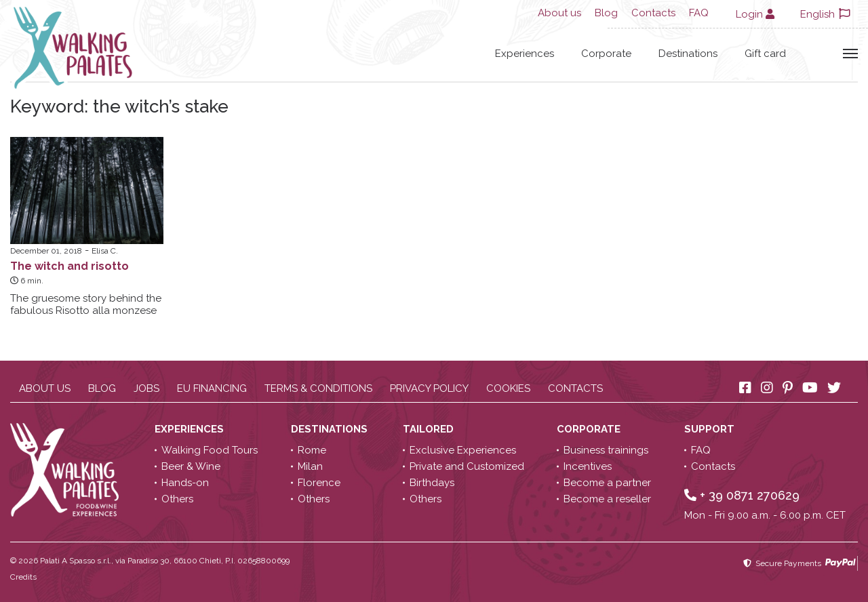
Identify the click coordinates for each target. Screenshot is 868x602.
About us (559, 13)
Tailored (430, 429)
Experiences (525, 54)
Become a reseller (607, 499)
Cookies (508, 388)
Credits (23, 577)
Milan (310, 466)
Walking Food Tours (210, 450)
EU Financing (212, 388)
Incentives (588, 466)
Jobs (146, 388)
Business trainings (606, 450)
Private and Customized (467, 466)
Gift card (765, 54)
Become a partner (607, 483)
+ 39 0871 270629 (742, 495)
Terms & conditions (318, 388)
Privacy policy (429, 388)
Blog (606, 13)
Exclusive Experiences (463, 450)
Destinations (688, 54)
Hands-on (185, 483)
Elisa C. (105, 251)
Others (177, 499)
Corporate (606, 54)
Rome (312, 450)
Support (711, 429)
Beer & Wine (191, 466)
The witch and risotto (70, 266)
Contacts (653, 13)
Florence (319, 483)
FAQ (699, 13)
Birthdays (432, 483)
